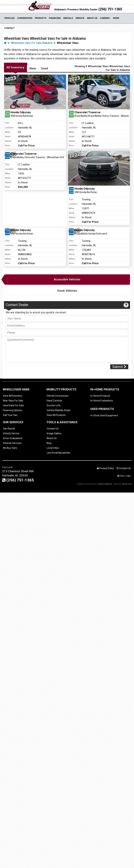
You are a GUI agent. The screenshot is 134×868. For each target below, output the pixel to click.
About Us (92, 18)
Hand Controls (54, 401)
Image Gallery (54, 433)
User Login (124, 476)
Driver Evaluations (13, 438)
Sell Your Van (10, 415)
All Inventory (15, 67)
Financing (55, 18)
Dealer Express (105, 484)
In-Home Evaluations (102, 401)
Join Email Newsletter (58, 453)
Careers (105, 18)
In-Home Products (100, 396)
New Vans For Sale (13, 401)
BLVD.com (127, 484)
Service (80, 18)
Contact (9, 28)
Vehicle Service (11, 433)
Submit (119, 367)
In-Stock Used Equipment (104, 415)
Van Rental (9, 429)
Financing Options (13, 410)
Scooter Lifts (54, 405)
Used (44, 68)
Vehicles (9, 18)
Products (41, 18)
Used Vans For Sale (13, 405)
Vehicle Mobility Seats (59, 410)
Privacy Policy (106, 468)
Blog (49, 443)
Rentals (68, 18)
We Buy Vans (10, 448)
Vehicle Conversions (58, 396)
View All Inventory (13, 396)
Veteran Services (12, 443)
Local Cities (53, 448)
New (33, 68)
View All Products (56, 415)
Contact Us (53, 429)
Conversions (25, 18)
